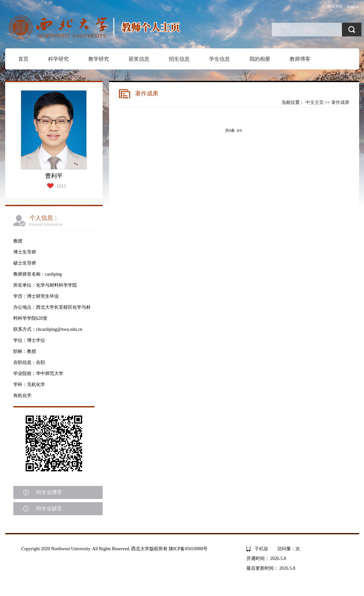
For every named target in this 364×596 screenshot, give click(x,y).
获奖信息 (139, 59)
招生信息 (179, 59)
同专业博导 (49, 492)
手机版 (261, 549)
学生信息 (220, 59)
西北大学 (335, 6)
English (353, 6)
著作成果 (340, 102)
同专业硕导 (49, 509)
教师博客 (300, 59)
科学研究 (58, 59)
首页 (23, 59)
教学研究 (99, 59)
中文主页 (315, 102)
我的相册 (260, 59)
